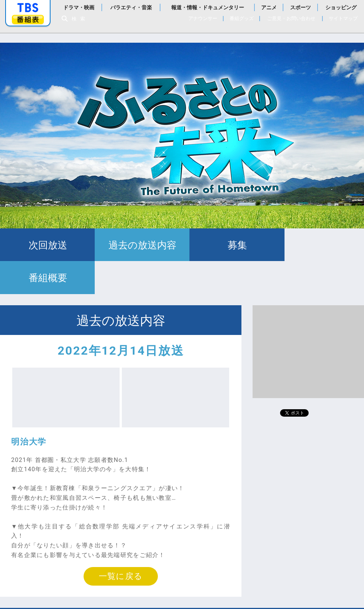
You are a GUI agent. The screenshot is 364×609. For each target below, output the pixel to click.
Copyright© (84, 594)
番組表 (28, 19)
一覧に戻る (121, 544)
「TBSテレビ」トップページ (28, 8)
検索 (80, 19)
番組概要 (318, 245)
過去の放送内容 (136, 245)
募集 (227, 245)
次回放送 (45, 245)
